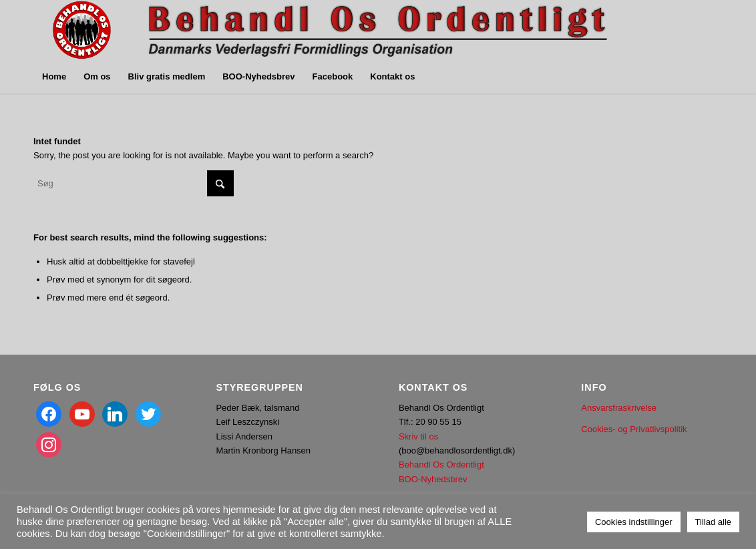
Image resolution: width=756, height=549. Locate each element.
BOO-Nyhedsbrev (433, 479)
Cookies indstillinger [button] (634, 522)
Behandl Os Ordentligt (441, 465)
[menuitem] (54, 77)
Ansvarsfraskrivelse (619, 408)
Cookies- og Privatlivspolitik (634, 429)
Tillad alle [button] (713, 522)
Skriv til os (418, 436)
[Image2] (324, 30)
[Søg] (134, 183)
